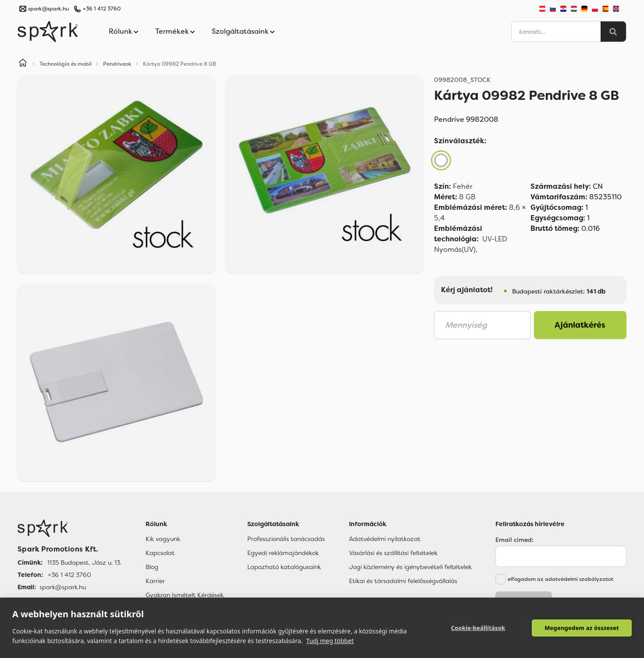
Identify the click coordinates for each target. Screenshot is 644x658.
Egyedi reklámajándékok (283, 553)
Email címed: (514, 540)
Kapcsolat (160, 553)
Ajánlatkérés (580, 325)
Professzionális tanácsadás (286, 539)
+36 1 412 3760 (102, 9)
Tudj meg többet (330, 641)
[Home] (23, 64)
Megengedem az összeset (582, 628)
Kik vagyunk (163, 539)
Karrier (155, 581)
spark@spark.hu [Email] (63, 587)
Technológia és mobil (66, 64)
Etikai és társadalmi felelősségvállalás (403, 581)
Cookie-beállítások (478, 628)
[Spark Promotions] (48, 32)
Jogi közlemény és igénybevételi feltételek (410, 567)
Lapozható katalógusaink (284, 567)
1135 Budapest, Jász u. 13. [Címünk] (84, 562)
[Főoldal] (69, 528)
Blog (152, 567)
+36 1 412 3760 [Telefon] (69, 575)
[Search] (613, 32)
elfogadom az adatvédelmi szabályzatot (560, 579)
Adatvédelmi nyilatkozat (385, 539)
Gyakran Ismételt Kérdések (185, 595)
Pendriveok (117, 64)
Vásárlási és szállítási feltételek (393, 553)
